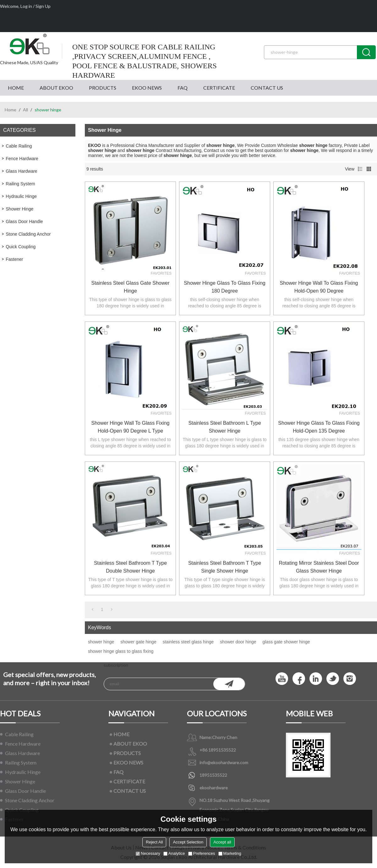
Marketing (230, 853)
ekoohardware (214, 788)
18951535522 (213, 775)
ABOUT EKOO (56, 88)
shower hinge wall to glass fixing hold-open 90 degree (319, 287)
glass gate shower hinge (286, 642)
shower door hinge (238, 642)
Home (11, 110)
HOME (16, 88)
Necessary (148, 853)
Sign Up (43, 6)
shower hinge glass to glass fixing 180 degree (224, 287)
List (360, 169)
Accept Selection (188, 842)
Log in (26, 6)
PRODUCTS (103, 88)
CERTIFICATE (219, 88)
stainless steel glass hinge (188, 642)
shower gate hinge (138, 642)
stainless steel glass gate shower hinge (130, 287)
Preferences (202, 853)
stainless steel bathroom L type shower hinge (224, 427)
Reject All (154, 842)
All (25, 110)
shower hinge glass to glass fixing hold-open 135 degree (319, 427)
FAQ (183, 88)
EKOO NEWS (147, 88)
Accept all (222, 842)
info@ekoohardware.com (224, 762)
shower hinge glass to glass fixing (121, 651)
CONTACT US (267, 88)
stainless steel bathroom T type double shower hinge (130, 567)
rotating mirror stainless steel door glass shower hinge (319, 567)
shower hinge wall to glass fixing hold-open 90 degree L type (131, 427)
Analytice (174, 853)
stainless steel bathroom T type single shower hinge (225, 567)
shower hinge (101, 642)
